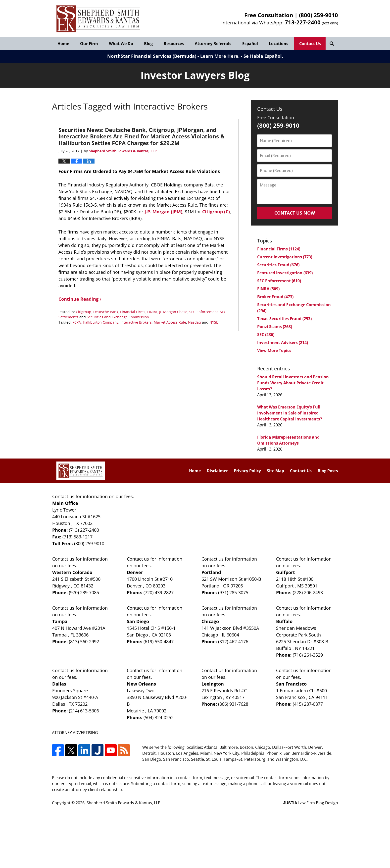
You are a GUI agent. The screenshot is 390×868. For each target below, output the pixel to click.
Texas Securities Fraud (284, 319)
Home (63, 44)
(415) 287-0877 (308, 704)
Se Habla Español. (263, 56)
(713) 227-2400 (84, 530)
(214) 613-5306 (84, 711)
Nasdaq (195, 322)
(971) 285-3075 (233, 592)
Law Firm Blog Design (311, 803)
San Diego (138, 621)
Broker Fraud (275, 297)
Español (250, 44)
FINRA (152, 312)
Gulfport (286, 572)
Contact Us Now (295, 213)
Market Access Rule (170, 322)
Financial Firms (133, 312)
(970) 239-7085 (84, 592)
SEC (266, 335)
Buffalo (284, 621)
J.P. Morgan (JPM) (163, 212)
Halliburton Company (101, 322)
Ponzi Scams (275, 327)
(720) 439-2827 (159, 592)
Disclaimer (217, 471)
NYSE (214, 322)
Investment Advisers (283, 343)
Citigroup (84, 312)
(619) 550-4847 (159, 641)
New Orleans (141, 684)
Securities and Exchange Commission (118, 317)
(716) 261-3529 (308, 655)
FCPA (77, 322)
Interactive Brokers (136, 322)
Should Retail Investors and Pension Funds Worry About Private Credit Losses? (293, 383)
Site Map (275, 471)
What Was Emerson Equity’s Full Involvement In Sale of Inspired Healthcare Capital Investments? (290, 413)
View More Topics (274, 350)
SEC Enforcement (204, 312)
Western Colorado (72, 572)
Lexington (213, 684)
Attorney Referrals (213, 44)
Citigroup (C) (215, 212)
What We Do (121, 44)
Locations (279, 44)
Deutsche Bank (106, 312)
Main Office (65, 503)
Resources (174, 44)
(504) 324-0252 (159, 717)
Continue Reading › (80, 299)
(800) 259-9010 (318, 15)
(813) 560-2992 (84, 641)
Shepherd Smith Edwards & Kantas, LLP (123, 803)
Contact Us (310, 44)
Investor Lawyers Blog (98, 19)
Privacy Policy (247, 471)
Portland (211, 572)
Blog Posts (328, 471)
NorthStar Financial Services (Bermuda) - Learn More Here (173, 56)
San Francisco (291, 684)
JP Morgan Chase (173, 312)
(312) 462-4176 (233, 641)
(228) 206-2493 (308, 592)
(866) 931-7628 (233, 704)
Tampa (60, 621)
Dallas (59, 684)
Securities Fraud (278, 265)
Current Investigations (285, 257)
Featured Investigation (285, 273)
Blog (148, 44)
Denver (135, 572)
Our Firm (89, 44)
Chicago (210, 621)
